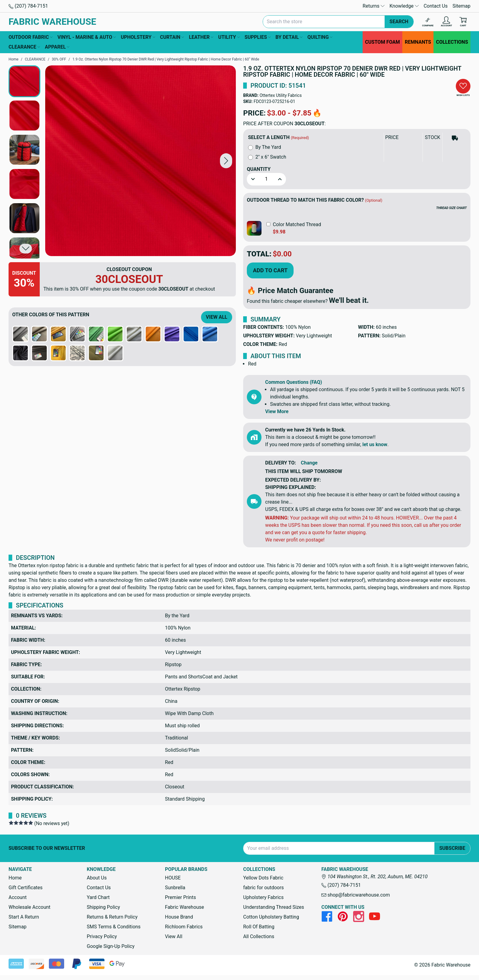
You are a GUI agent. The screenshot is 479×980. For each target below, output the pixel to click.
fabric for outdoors (263, 888)
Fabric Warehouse (185, 907)
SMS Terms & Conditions (114, 927)
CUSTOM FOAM (382, 42)
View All (217, 317)
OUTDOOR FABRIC (31, 37)
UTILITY (229, 37)
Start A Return (24, 917)
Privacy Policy (102, 936)
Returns (374, 6)
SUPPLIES (258, 37)
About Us (97, 878)
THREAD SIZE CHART (452, 208)
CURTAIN (172, 37)
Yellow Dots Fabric (263, 878)
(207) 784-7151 (28, 6)
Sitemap (461, 6)
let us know (375, 444)
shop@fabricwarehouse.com (356, 895)
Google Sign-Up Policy (111, 946)
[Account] (446, 22)
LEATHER (201, 37)
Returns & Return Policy (112, 917)
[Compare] (428, 22)
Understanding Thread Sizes (274, 907)
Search (399, 22)
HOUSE (173, 878)
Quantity (259, 169)
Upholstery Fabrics (263, 897)
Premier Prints (180, 897)
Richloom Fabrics (184, 927)
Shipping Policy (103, 907)
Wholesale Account (29, 907)
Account (18, 897)
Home (15, 878)
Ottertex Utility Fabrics (281, 95)
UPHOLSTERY (138, 37)
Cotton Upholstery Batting (271, 917)
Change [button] (309, 463)
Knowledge (404, 6)
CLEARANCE (24, 47)
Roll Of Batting (259, 927)
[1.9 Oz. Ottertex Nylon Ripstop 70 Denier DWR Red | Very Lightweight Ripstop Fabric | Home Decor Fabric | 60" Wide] (141, 161)
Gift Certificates (26, 888)
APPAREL (57, 47)
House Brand (179, 917)
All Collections (259, 936)
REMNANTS (418, 42)
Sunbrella (175, 888)
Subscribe (452, 848)
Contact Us (436, 6)
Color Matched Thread (297, 224)
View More (277, 411)
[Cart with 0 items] (463, 22)
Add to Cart (270, 270)
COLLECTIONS (452, 42)
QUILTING (320, 37)
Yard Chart (98, 897)
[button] (226, 161)
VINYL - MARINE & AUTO (87, 37)
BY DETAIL (289, 37)
